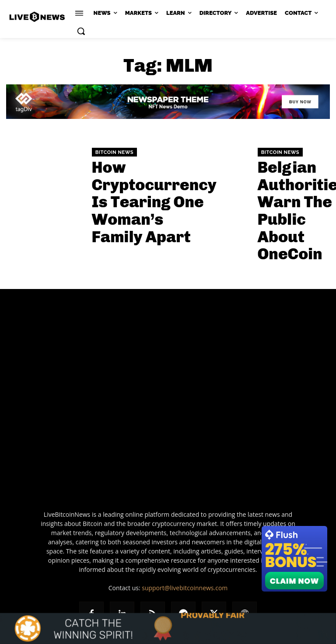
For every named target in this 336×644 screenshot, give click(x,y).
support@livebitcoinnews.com (185, 554)
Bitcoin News (114, 162)
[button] (81, 31)
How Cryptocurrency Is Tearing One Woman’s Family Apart (127, 192)
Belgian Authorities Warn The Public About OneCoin (293, 192)
